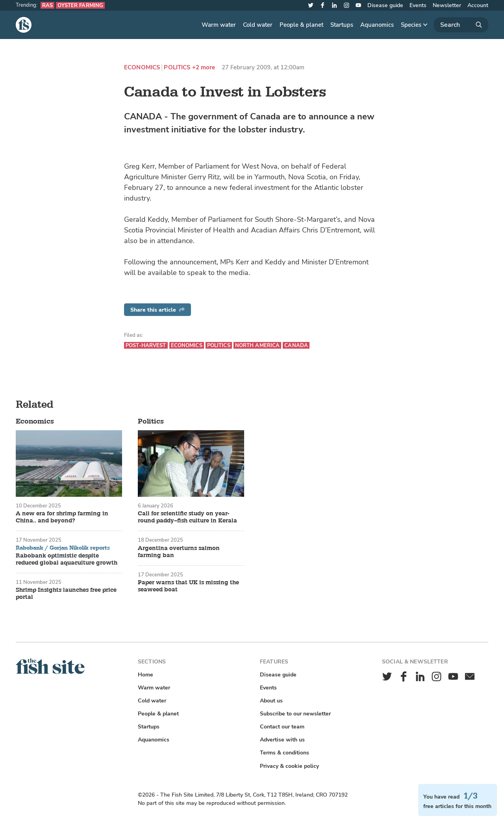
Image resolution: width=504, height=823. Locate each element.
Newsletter (447, 5)
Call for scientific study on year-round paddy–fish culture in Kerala (187, 517)
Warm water (219, 25)
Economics (142, 68)
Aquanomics (377, 25)
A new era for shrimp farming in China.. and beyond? (62, 517)
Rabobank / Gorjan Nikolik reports (63, 548)
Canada (296, 345)
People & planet (301, 25)
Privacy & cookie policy (289, 766)
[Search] (461, 25)
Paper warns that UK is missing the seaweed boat (188, 586)
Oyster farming (80, 5)
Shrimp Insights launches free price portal (66, 594)
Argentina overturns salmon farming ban (179, 552)
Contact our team (282, 727)
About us (271, 701)
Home (145, 675)
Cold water (258, 25)
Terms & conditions (284, 753)
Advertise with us (282, 740)
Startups (342, 25)
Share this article (157, 310)
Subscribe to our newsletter (295, 714)
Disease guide (385, 5)
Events (418, 5)
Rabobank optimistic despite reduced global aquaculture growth (67, 559)
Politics (177, 68)
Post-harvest (146, 345)
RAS (47, 5)
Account (478, 5)
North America (258, 345)
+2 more (204, 68)
